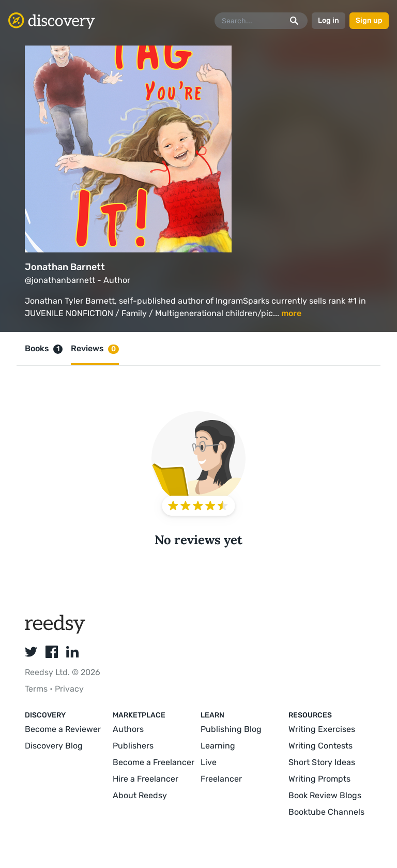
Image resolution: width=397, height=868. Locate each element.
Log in (329, 20)
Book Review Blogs (325, 795)
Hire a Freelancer (146, 779)
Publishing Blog (231, 729)
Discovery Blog (54, 746)
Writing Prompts (319, 779)
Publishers (133, 746)
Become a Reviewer (63, 729)
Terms (37, 689)
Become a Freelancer (154, 762)
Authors (128, 729)
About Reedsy (140, 795)
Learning (218, 746)
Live (209, 762)
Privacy (69, 689)
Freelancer (221, 779)
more (291, 313)
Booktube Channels (326, 812)
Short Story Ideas (322, 762)
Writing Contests (320, 746)
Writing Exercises (322, 729)
